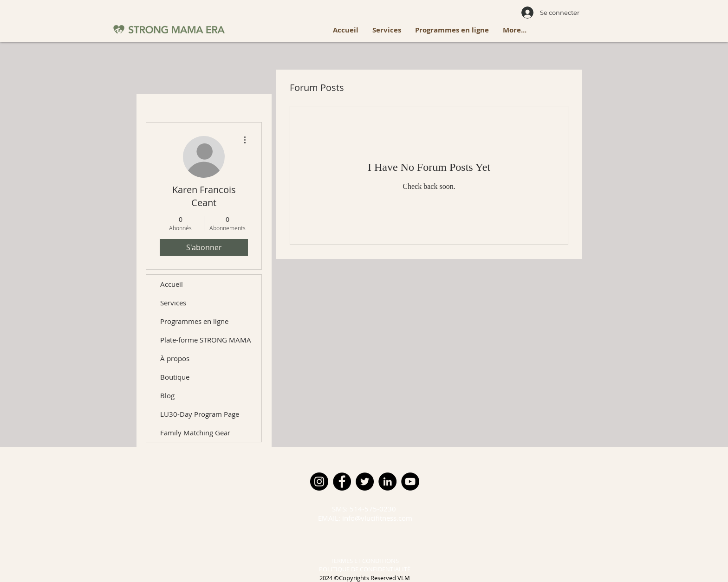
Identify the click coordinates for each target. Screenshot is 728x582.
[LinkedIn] (387, 482)
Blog (167, 395)
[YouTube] (410, 482)
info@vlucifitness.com (377, 518)
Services (173, 303)
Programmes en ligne (194, 321)
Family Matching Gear (195, 433)
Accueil (172, 284)
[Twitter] (365, 482)
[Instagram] (319, 482)
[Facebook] (342, 482)
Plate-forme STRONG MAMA (206, 340)
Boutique (175, 377)
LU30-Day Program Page (200, 414)
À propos (175, 358)
